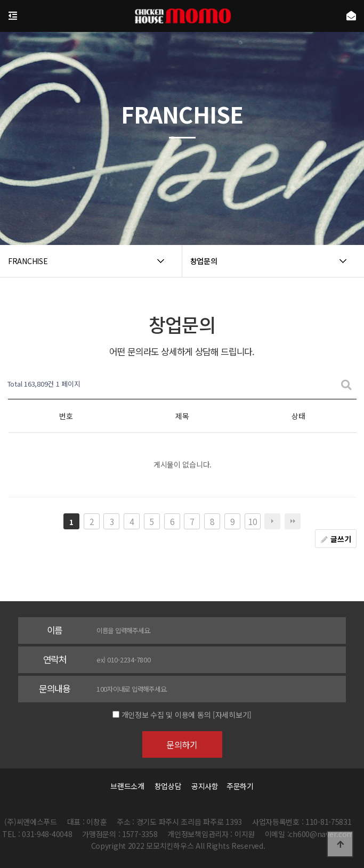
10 (252, 521)
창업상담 (168, 786)
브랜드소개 (127, 786)
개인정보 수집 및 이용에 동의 (166, 715)
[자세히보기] (232, 715)
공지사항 (205, 786)
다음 (272, 521)
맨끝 (293, 521)
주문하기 (237, 786)
